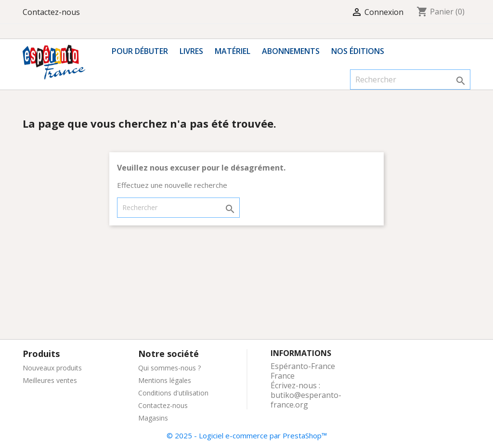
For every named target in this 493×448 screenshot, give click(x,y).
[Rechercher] (410, 79)
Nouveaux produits (52, 368)
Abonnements (291, 51)
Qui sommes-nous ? (169, 368)
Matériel (233, 51)
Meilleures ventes (50, 380)
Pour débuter (140, 51)
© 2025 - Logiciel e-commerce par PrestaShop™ (247, 435)
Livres (191, 51)
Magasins (153, 418)
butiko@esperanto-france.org (306, 400)
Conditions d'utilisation (173, 393)
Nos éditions (358, 51)
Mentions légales (165, 380)
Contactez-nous (51, 12)
